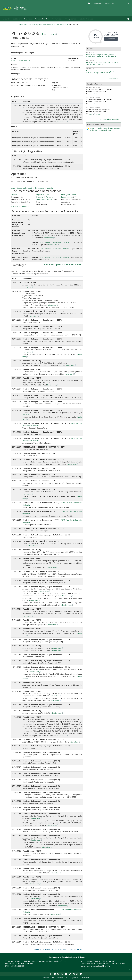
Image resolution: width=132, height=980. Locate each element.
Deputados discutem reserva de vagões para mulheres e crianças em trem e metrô (101, 72)
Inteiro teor (48, 34)
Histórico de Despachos (20, 207)
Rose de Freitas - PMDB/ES (21, 61)
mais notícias (114, 79)
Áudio (90, 94)
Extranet (86, 978)
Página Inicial (23, 25)
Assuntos (7, 19)
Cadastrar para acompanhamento (44, 29)
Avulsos (14, 195)
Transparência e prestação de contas (79, 19)
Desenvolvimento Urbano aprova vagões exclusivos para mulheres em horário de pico (101, 55)
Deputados (28, 19)
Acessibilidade (98, 3)
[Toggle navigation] (128, 19)
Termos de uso (63, 978)
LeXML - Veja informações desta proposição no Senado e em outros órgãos (103, 129)
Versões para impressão (75, 29)
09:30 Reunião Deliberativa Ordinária (55, 249)
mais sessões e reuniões (110, 119)
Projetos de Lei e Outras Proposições (56, 25)
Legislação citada (43, 195)
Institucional (17, 19)
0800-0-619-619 (99, 961)
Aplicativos (75, 978)
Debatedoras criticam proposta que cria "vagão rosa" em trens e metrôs (102, 63)
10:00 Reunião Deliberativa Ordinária (55, 242)
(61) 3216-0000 (108, 964)
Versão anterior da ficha (61, 29)
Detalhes (98, 94)
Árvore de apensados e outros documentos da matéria (32, 188)
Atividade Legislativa (43, 19)
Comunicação (57, 19)
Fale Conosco (109, 3)
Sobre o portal (49, 978)
